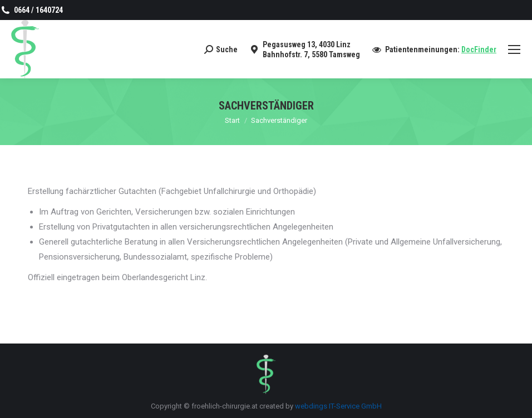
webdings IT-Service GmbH (338, 406)
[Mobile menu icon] (514, 49)
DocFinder (479, 49)
